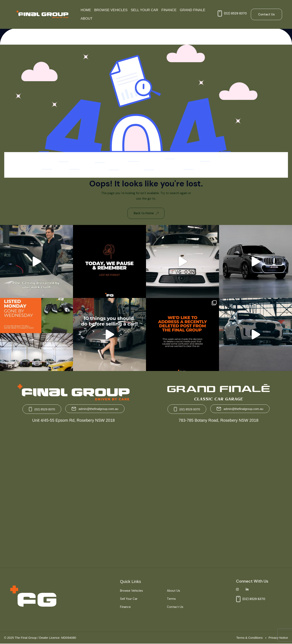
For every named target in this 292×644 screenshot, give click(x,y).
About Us (173, 591)
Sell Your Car (144, 10)
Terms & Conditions (249, 638)
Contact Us (175, 607)
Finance (169, 10)
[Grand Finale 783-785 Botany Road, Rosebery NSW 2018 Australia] (218, 494)
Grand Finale (193, 10)
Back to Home (146, 213)
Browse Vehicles (111, 10)
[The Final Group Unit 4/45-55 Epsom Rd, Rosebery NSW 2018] (74, 494)
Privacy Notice (278, 638)
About (87, 19)
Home (86, 10)
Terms (171, 599)
